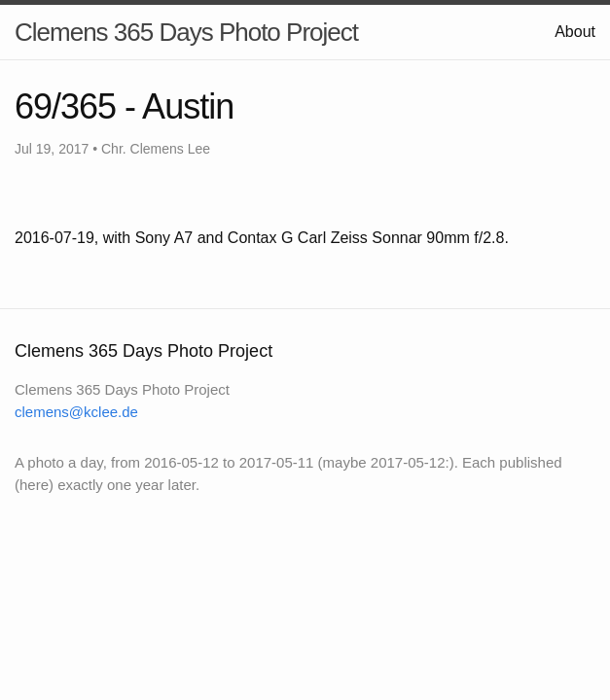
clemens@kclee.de (76, 412)
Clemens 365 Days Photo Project (186, 32)
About (575, 32)
